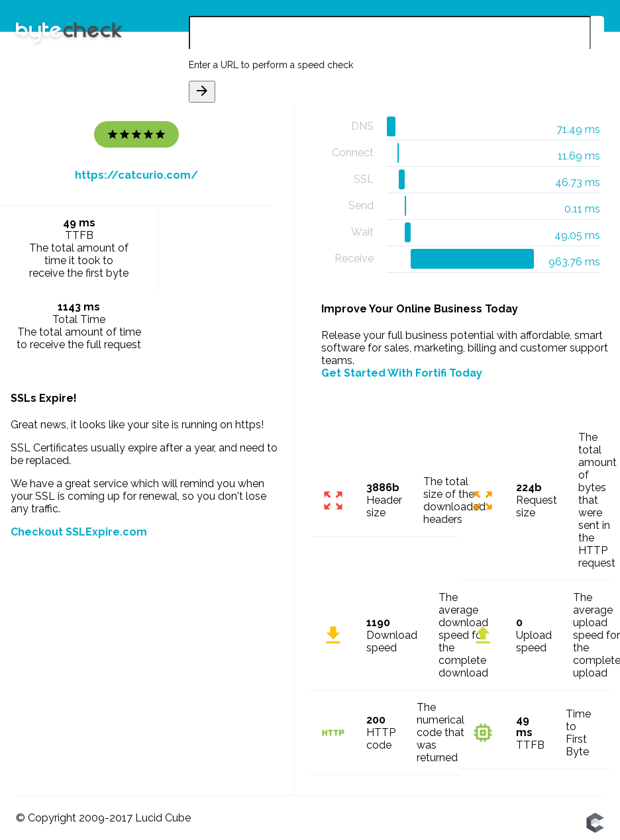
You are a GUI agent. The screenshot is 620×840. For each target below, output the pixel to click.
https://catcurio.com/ (136, 175)
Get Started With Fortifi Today (402, 373)
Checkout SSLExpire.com (79, 532)
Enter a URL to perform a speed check (271, 65)
